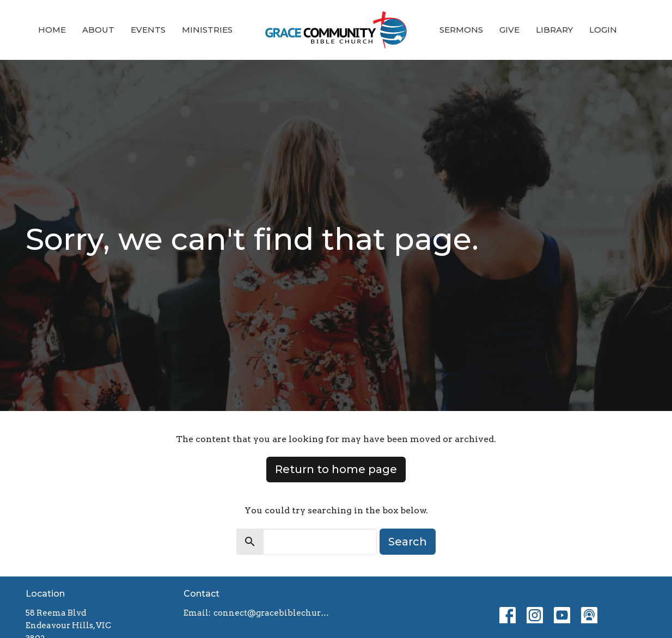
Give (509, 30)
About (98, 30)
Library (554, 30)
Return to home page (336, 469)
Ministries (207, 30)
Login (603, 30)
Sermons (461, 30)
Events (148, 30)
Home (52, 30)
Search (408, 542)
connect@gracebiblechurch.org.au (272, 613)
